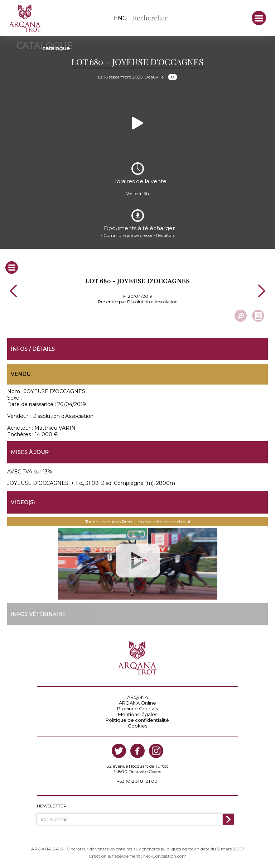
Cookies (137, 726)
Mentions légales (137, 714)
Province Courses (137, 709)
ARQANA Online (137, 703)
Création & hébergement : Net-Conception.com (138, 856)
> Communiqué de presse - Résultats (137, 235)
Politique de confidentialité (137, 720)
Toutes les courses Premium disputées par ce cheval (138, 522)
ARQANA (137, 697)
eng (120, 18)
